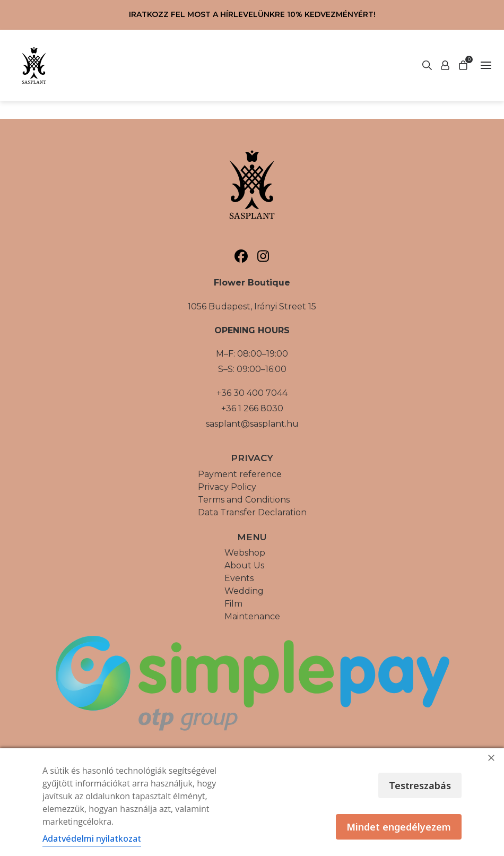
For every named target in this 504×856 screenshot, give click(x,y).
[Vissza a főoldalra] (34, 65)
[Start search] (445, 65)
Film (233, 604)
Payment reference (240, 474)
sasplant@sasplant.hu (252, 424)
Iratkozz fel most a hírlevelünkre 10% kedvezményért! (252, 14)
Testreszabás (420, 785)
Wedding (244, 591)
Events (239, 578)
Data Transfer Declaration (252, 512)
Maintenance (252, 616)
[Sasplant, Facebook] (241, 256)
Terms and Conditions (244, 500)
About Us (244, 565)
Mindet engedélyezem (399, 827)
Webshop (245, 553)
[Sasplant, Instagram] (263, 256)
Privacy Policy (227, 487)
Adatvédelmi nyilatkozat (92, 838)
